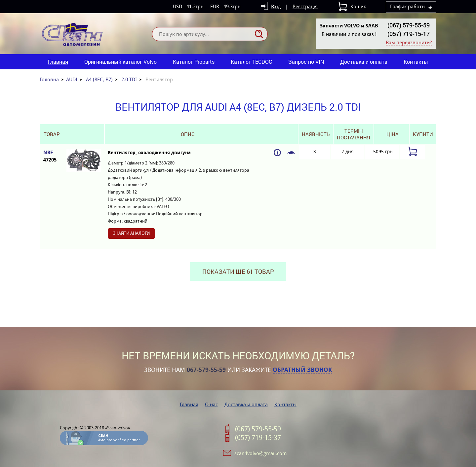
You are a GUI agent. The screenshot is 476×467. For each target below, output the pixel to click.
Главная (58, 62)
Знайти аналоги (131, 233)
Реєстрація (305, 6)
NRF (52, 156)
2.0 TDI (129, 79)
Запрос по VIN (306, 62)
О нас (211, 404)
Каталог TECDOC (251, 62)
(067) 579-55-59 (409, 25)
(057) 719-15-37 (258, 438)
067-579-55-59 (206, 370)
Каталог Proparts (194, 62)
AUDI (72, 79)
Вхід (276, 6)
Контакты (416, 62)
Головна (49, 79)
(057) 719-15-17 (409, 34)
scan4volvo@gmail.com (260, 453)
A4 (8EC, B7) (99, 79)
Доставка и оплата (364, 62)
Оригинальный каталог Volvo (120, 62)
